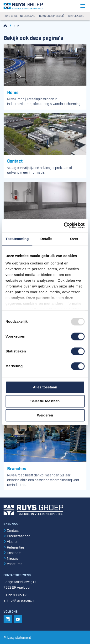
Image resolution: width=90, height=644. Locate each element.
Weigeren (45, 415)
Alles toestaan (45, 387)
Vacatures (13, 564)
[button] (8, 619)
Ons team (12, 553)
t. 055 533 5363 (15, 594)
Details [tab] (46, 239)
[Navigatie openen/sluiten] (83, 6)
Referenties (14, 547)
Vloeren (11, 541)
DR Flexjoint (77, 16)
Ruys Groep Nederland (19, 16)
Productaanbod (17, 536)
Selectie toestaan (45, 401)
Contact (11, 530)
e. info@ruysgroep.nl (19, 600)
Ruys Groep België (52, 16)
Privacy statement (17, 637)
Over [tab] (74, 239)
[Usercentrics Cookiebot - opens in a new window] (64, 225)
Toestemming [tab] (17, 239)
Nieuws (11, 558)
